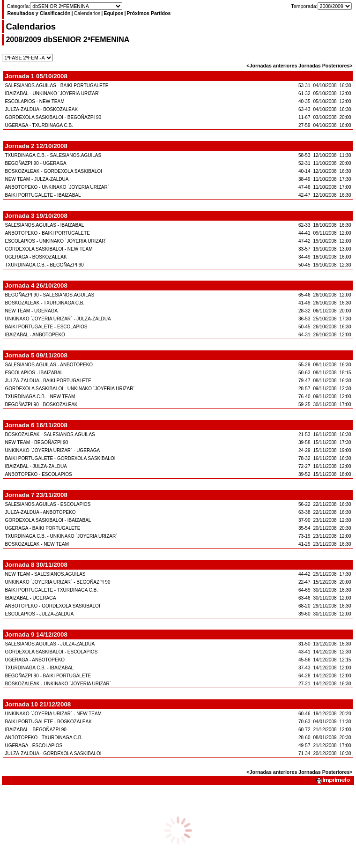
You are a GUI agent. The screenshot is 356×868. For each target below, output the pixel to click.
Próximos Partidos (148, 13)
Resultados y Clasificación (39, 13)
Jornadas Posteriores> (325, 66)
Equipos (113, 13)
